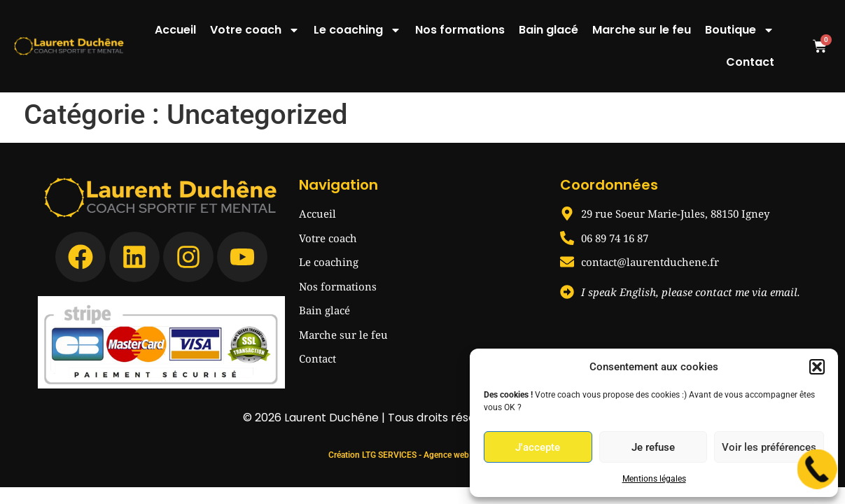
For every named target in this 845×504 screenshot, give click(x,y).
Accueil (175, 30)
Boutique (740, 30)
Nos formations (460, 30)
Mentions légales (654, 479)
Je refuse (653, 447)
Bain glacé (549, 30)
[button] (817, 367)
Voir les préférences (769, 447)
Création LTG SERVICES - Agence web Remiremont (422, 423)
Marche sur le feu (642, 30)
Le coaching (357, 30)
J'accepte (538, 447)
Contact (750, 62)
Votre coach (255, 30)
